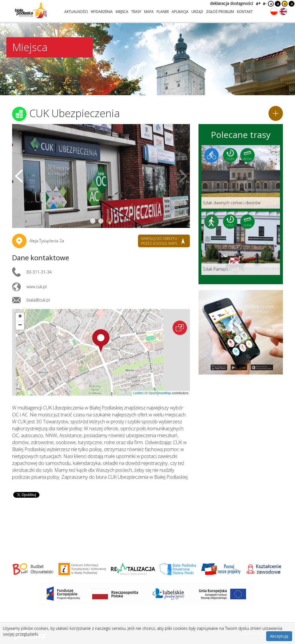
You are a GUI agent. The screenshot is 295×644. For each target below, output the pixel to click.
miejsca (122, 12)
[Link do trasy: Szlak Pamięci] (241, 243)
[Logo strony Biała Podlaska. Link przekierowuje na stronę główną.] (31, 10)
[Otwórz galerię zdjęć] (101, 176)
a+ (258, 3)
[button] (101, 341)
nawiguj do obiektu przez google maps (159, 241)
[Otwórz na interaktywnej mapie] (180, 328)
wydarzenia (102, 12)
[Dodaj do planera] (276, 113)
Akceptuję (279, 636)
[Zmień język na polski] (274, 12)
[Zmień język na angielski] (283, 12)
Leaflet (138, 393)
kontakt (245, 12)
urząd (197, 12)
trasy (136, 12)
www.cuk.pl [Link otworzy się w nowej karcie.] (37, 287)
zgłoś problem (220, 12)
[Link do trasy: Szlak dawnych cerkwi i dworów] (241, 177)
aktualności (76, 12)
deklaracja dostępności (231, 3)
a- (265, 3)
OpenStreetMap (160, 393)
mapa (149, 12)
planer (163, 12)
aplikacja (180, 12)
